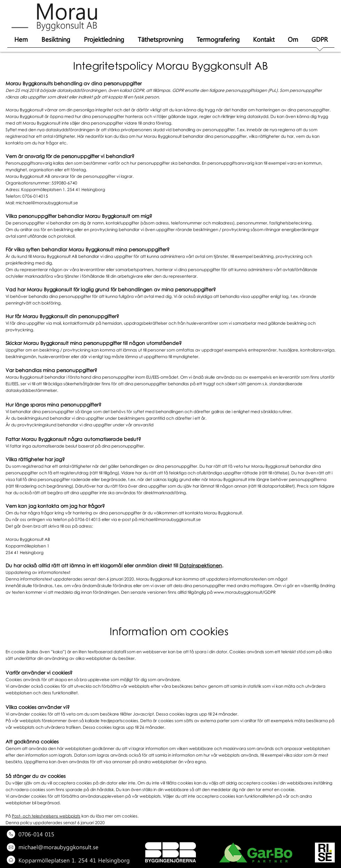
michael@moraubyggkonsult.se (47, 203)
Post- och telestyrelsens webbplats (46, 816)
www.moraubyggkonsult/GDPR (245, 592)
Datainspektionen (201, 565)
